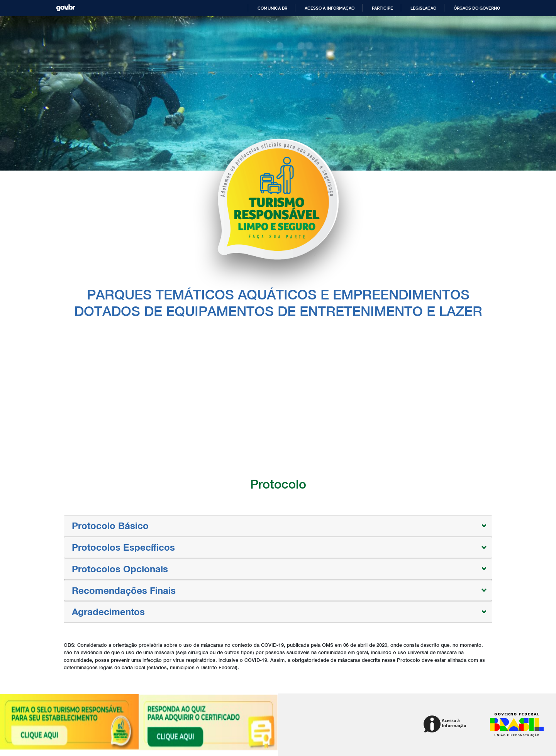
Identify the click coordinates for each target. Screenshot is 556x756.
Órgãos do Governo (477, 8)
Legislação (423, 8)
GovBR (66, 8)
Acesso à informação (330, 8)
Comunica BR (272, 8)
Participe (382, 8)
